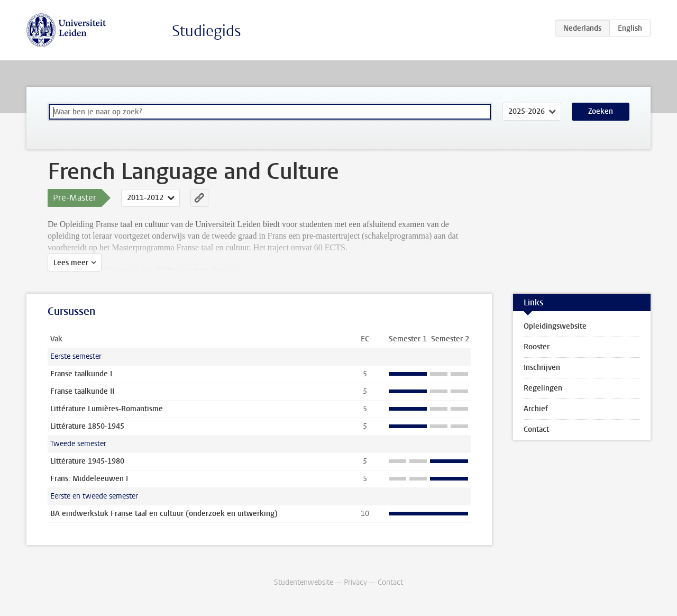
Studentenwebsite (304, 582)
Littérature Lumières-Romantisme (107, 409)
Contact (536, 429)
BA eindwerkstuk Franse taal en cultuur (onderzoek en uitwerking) (164, 514)
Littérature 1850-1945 (87, 426)
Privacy (355, 582)
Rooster (537, 347)
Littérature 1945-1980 (87, 461)
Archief (536, 409)
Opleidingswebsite (555, 326)
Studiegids (207, 31)
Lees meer (71, 263)
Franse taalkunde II (82, 391)
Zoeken (601, 111)
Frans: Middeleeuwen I (89, 479)
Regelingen (543, 388)
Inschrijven (542, 368)
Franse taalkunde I (81, 374)
